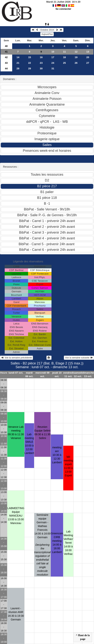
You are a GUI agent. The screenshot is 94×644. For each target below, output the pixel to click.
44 (6, 68)
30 (41, 68)
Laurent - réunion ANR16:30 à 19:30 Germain (16, 614)
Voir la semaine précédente (16, 358)
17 (53, 57)
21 (18, 63)
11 (65, 52)
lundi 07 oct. (16, 373)
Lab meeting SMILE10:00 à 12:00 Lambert (29, 444)
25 (65, 63)
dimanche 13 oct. (88, 375)
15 (29, 57)
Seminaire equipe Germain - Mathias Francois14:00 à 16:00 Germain (42, 545)
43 (6, 63)
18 (65, 57)
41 (6, 52)
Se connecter (63, 9)
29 (29, 68)
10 (53, 52)
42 (6, 57)
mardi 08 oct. (29, 375)
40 (6, 46)
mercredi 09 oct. (42, 375)
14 (18, 57)
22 (29, 63)
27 (88, 63)
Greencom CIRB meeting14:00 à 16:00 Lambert (57, 543)
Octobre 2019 (47, 30)
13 (88, 52)
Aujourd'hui (47, 34)
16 (41, 57)
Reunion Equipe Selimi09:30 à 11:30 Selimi (43, 432)
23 (41, 63)
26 (76, 63)
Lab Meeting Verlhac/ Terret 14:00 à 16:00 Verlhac (68, 543)
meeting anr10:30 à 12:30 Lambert (57, 455)
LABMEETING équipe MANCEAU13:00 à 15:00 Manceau (16, 516)
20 (88, 57)
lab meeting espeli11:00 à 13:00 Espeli (68, 466)
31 (53, 68)
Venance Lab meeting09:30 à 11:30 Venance (16, 432)
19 (76, 57)
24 (53, 63)
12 (76, 52)
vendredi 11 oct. (68, 375)
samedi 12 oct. (78, 375)
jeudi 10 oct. (57, 375)
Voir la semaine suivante (79, 358)
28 (18, 68)
